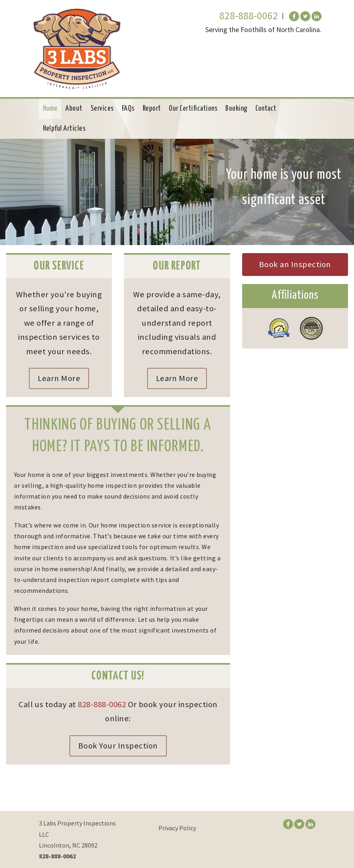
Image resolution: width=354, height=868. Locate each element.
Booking (236, 109)
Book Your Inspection (118, 746)
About (74, 109)
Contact (266, 109)
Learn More (59, 378)
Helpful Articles (64, 129)
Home (50, 109)
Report (152, 109)
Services (102, 109)
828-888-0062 (249, 16)
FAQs (128, 109)
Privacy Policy (177, 828)
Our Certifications (193, 109)
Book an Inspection (295, 264)
